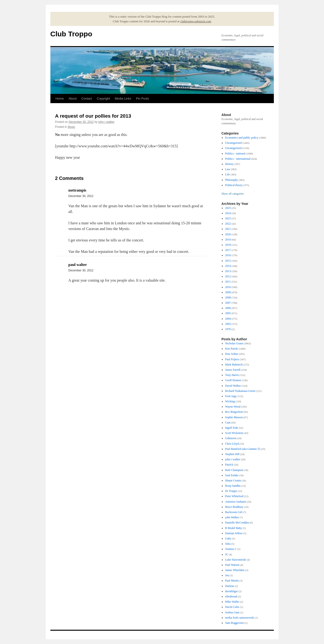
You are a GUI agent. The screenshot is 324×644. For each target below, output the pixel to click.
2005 (228, 313)
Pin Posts (143, 99)
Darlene (230, 586)
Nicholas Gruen (234, 343)
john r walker (106, 122)
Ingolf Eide (232, 428)
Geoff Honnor (233, 380)
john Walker (232, 517)
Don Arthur (232, 354)
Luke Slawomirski (236, 560)
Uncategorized (233, 143)
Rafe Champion (234, 470)
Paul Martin (232, 581)
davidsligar (231, 591)
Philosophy (232, 180)
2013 (228, 271)
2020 (228, 234)
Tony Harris (232, 375)
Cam (228, 423)
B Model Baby (234, 528)
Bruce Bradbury (234, 507)
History (229, 164)
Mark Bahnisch (234, 365)
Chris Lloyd (232, 444)
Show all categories (233, 194)
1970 (228, 329)
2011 (228, 282)
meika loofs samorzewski (240, 618)
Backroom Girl (234, 512)
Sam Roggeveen (234, 623)
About (73, 99)
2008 (228, 298)
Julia (228, 544)
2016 (228, 255)
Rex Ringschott (234, 412)
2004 (228, 319)
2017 (228, 250)
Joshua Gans (232, 612)
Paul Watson (232, 565)
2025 (228, 208)
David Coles (232, 607)
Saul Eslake (232, 475)
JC (227, 554)
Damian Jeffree (234, 533)
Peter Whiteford (234, 496)
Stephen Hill (232, 454)
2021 (228, 229)
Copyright (103, 99)
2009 (228, 292)
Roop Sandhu (233, 486)
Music (71, 127)
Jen (227, 575)
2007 (228, 303)
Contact (87, 99)
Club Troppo (71, 34)
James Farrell (233, 370)
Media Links (123, 99)
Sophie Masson (234, 417)
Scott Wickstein (234, 433)
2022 (228, 224)
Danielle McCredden (237, 523)
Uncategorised (233, 148)
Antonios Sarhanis (236, 502)
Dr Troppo (231, 491)
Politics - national (235, 154)
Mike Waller (232, 602)
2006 (228, 308)
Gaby (228, 538)
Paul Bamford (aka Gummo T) (243, 449)
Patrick (229, 465)
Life (227, 174)
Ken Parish (231, 349)
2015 (228, 261)
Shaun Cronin (233, 481)
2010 (228, 287)
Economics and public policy (242, 138)
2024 (228, 213)
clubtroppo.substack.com (196, 21)
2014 (228, 266)
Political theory (234, 185)
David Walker (233, 386)
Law (228, 169)
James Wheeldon (235, 570)
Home (60, 99)
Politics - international (238, 159)
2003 (228, 324)
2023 (228, 218)
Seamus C (231, 549)
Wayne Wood (233, 407)
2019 (228, 240)
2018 (228, 245)
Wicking (230, 401)
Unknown (231, 438)
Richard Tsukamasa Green (240, 391)
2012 (228, 276)
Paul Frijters (232, 359)
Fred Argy (231, 396)
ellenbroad (231, 596)
